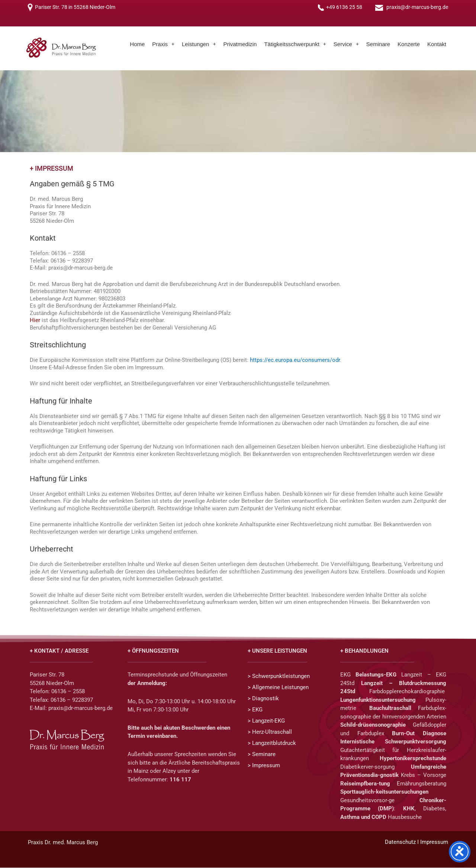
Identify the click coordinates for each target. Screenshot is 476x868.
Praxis (163, 44)
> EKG (255, 710)
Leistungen (199, 44)
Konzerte (409, 44)
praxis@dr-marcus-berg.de (417, 7)
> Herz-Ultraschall (270, 733)
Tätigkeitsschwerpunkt (295, 44)
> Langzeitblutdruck (272, 744)
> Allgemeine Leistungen (278, 688)
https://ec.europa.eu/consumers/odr (295, 361)
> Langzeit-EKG (266, 721)
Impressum (434, 842)
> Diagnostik (263, 699)
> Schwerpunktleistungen (279, 677)
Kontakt (437, 44)
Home (137, 44)
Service (346, 44)
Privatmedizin (240, 44)
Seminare (378, 44)
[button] (163, 44)
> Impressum (264, 766)
